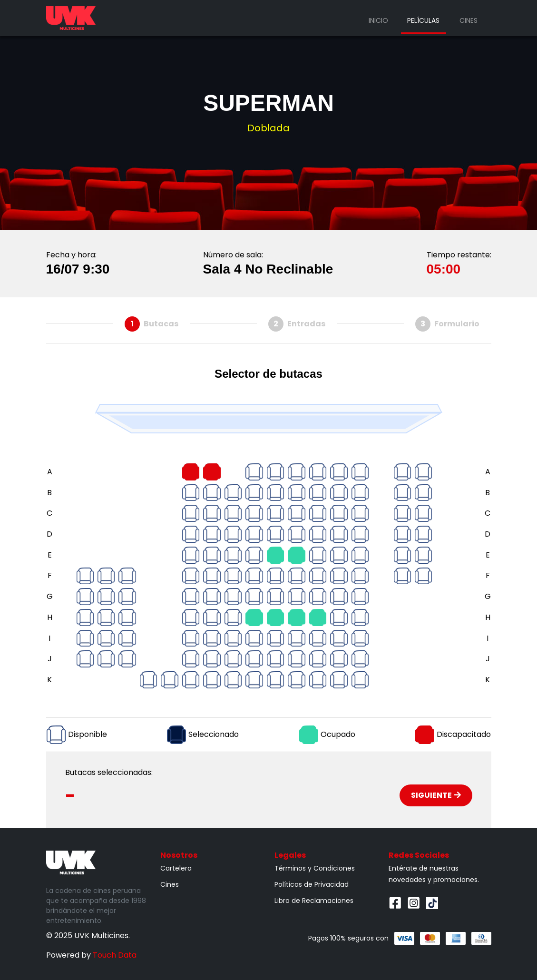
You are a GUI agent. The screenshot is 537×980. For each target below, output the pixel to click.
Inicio (378, 20)
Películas (423, 20)
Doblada (268, 128)
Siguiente (436, 795)
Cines (469, 20)
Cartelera (176, 868)
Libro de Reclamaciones (314, 901)
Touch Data (115, 955)
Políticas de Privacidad (312, 884)
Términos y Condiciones (315, 868)
